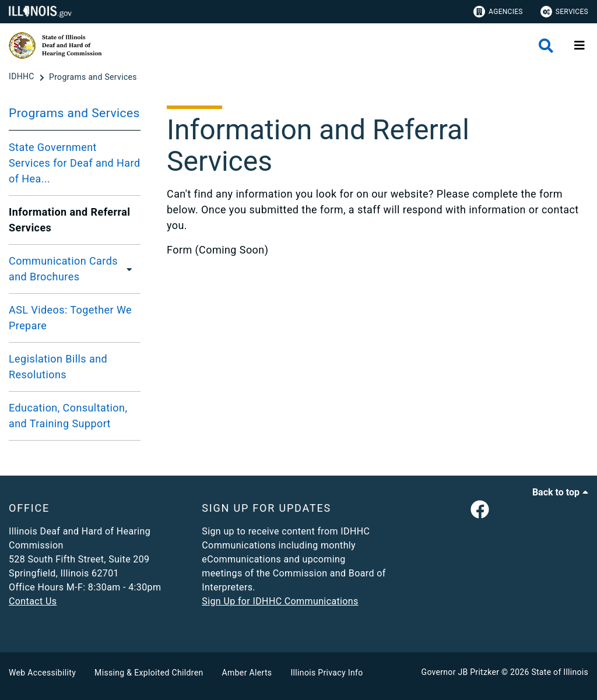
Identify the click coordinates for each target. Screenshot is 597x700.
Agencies (498, 12)
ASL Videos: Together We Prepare (70, 318)
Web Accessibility (42, 673)
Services (564, 12)
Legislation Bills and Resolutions (58, 367)
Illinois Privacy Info (326, 673)
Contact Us (33, 601)
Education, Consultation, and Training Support (68, 416)
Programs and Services (74, 113)
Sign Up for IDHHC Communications (280, 601)
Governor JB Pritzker (461, 672)
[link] (480, 510)
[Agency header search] (546, 46)
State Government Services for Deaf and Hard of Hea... (75, 163)
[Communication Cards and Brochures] (131, 269)
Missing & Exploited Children (149, 673)
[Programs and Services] (93, 77)
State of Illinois (560, 672)
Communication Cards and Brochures (63, 269)
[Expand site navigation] (580, 45)
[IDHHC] (23, 77)
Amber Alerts (247, 673)
